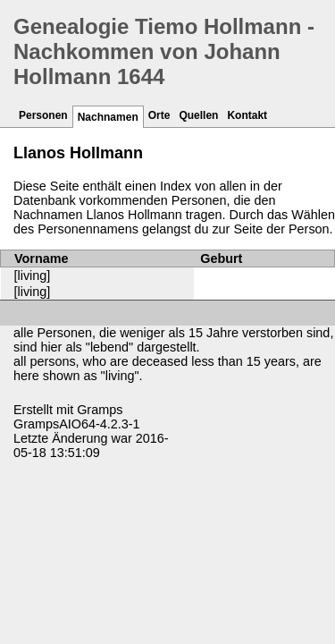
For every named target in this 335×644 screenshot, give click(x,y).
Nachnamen (108, 117)
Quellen (198, 115)
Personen (43, 115)
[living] (33, 275)
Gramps (100, 410)
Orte (159, 115)
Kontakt (247, 115)
